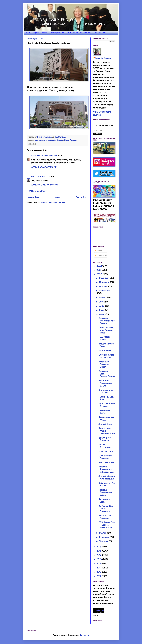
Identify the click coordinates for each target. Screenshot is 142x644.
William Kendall (40, 176)
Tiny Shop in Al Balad (107, 484)
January (104, 541)
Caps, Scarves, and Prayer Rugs (106, 330)
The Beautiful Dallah (106, 391)
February (104, 537)
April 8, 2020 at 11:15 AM (44, 167)
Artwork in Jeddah (105, 501)
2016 (99, 559)
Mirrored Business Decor (104, 364)
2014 (99, 568)
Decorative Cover (104, 412)
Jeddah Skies (105, 424)
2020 (100, 274)
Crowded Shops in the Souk (106, 356)
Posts (99, 251)
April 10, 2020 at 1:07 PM (45, 185)
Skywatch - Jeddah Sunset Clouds (107, 374)
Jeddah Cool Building (105, 517)
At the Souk (105, 351)
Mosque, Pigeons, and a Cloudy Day (106, 469)
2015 (99, 564)
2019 (99, 547)
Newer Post (34, 197)
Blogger (85, 635)
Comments (101, 256)
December (105, 278)
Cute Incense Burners (105, 457)
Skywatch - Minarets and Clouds (107, 321)
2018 (99, 551)
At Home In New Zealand (44, 156)
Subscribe (98, 134)
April (102, 314)
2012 (99, 576)
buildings (52, 140)
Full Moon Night (104, 338)
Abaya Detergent (105, 446)
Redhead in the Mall (106, 419)
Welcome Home (106, 462)
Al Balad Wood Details (107, 405)
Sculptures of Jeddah (40, 33)
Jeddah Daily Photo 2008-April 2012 (79, 33)
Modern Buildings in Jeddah (105, 492)
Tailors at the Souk (106, 345)
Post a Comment (38, 191)
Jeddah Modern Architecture (107, 477)
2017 (99, 555)
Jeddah (60, 140)
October (104, 286)
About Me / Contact (100, 33)
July (102, 302)
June (102, 306)
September (105, 291)
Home (28, 33)
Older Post (82, 197)
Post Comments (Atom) (53, 203)
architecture (41, 140)
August (103, 297)
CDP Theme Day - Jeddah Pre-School (107, 525)
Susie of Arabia (103, 58)
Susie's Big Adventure (57, 33)
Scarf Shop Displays (105, 439)
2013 (99, 572)
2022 (99, 266)
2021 (99, 270)
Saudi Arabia (70, 140)
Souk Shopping (106, 451)
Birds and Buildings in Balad (105, 383)
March (103, 533)
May (102, 310)
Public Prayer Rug (106, 398)
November (105, 282)
